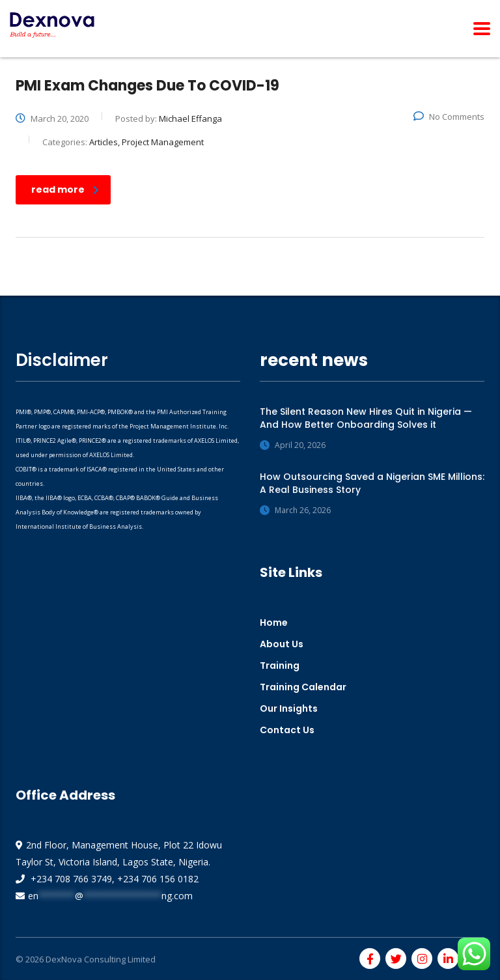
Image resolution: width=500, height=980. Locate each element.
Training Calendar (303, 687)
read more (65, 189)
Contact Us (287, 730)
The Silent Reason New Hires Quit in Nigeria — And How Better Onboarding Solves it (366, 418)
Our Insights (289, 708)
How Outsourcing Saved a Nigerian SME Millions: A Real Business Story (372, 483)
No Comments (449, 117)
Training (280, 665)
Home (274, 623)
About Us (282, 644)
